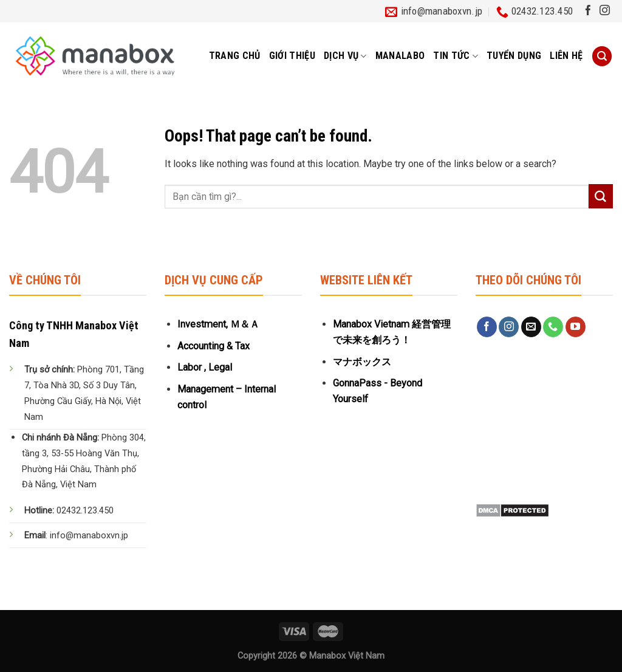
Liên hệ (566, 56)
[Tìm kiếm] (602, 56)
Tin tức (456, 56)
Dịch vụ (345, 56)
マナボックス (362, 362)
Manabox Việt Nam (347, 656)
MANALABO (400, 56)
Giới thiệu (292, 56)
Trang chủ (235, 56)
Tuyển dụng (514, 56)
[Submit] (601, 196)
